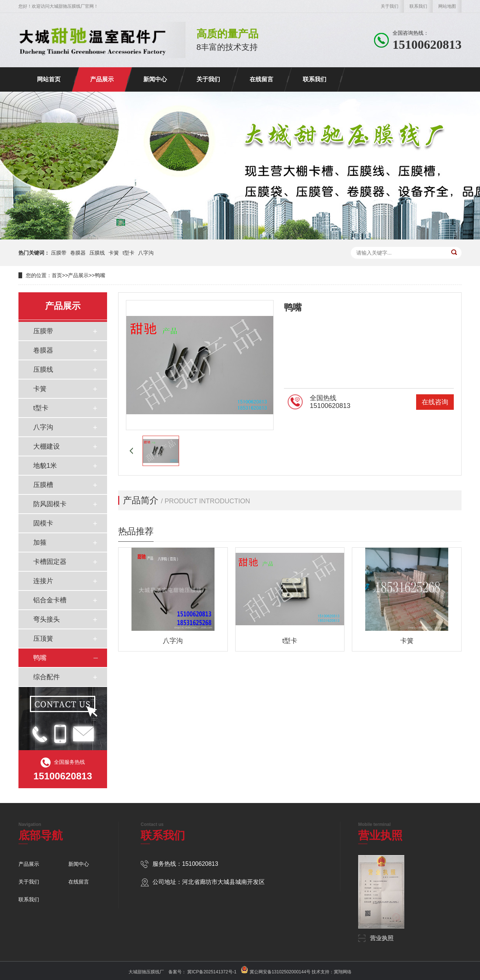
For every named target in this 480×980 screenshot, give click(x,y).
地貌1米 (45, 466)
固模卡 (43, 523)
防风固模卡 (50, 504)
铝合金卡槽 (50, 600)
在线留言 (261, 79)
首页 (57, 275)
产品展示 (102, 79)
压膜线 (97, 253)
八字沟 (146, 253)
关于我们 (390, 6)
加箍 (40, 542)
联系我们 (418, 6)
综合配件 (47, 677)
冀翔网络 (343, 972)
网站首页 (49, 79)
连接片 (43, 581)
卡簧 (114, 253)
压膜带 (59, 253)
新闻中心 (155, 79)
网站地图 (447, 6)
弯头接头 (47, 619)
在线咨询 (435, 402)
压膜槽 (43, 485)
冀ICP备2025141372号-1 (211, 972)
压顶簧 (43, 639)
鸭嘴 (100, 275)
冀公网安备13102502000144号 (280, 972)
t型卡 (128, 253)
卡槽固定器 (50, 562)
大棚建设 (47, 446)
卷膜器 (78, 253)
